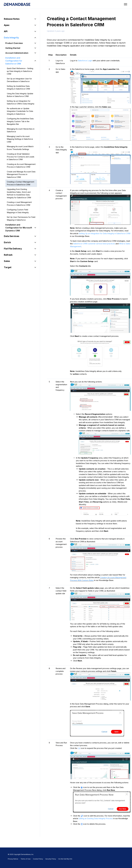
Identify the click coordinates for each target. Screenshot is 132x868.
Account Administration (17, 53)
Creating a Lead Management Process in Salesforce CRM (19, 204)
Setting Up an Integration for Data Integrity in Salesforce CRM (105, 233)
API (6, 31)
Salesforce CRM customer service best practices (94, 244)
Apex (7, 25)
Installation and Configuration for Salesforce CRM (14, 61)
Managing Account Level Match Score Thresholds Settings (20, 148)
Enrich (7, 242)
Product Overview (14, 43)
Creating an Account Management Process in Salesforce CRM (21, 166)
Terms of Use (26, 859)
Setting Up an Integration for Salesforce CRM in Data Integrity (21, 102)
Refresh (8, 255)
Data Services (12, 236)
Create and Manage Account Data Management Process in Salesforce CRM (21, 174)
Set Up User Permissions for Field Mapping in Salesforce (21, 218)
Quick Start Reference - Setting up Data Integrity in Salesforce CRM (20, 71)
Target (8, 267)
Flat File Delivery (13, 249)
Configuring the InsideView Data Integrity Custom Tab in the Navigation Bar (20, 121)
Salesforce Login (85, 61)
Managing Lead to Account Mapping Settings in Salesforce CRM (20, 139)
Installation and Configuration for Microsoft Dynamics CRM (19, 228)
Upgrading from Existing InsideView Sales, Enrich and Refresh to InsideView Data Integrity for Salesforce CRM (19, 193)
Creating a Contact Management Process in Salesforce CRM (20, 183)
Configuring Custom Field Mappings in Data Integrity (18, 211)
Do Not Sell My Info (65, 859)
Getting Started (13, 48)
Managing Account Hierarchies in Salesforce (21, 130)
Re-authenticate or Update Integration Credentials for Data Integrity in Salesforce (20, 111)
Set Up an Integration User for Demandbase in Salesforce (19, 80)
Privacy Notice (13, 859)
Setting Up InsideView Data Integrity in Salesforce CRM (18, 87)
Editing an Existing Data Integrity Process (96, 818)
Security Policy (51, 859)
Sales (7, 261)
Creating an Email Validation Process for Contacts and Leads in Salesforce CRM (21, 157)
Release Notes (12, 19)
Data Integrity (11, 38)
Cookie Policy (38, 859)
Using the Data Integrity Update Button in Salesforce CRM (20, 95)
